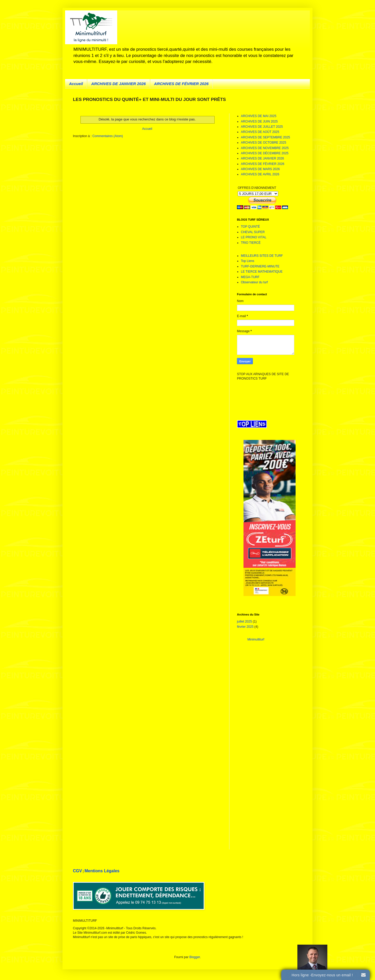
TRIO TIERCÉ (251, 243)
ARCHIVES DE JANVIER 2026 (118, 84)
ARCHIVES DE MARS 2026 (260, 169)
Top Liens (248, 261)
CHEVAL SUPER (253, 232)
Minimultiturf (256, 639)
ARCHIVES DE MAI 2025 (259, 116)
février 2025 (245, 627)
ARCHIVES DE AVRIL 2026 (260, 174)
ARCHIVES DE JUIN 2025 (259, 121)
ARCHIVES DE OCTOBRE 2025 (264, 143)
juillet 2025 (244, 622)
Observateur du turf (254, 282)
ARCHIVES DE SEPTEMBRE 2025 (265, 137)
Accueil (76, 84)
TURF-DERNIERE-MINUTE (260, 266)
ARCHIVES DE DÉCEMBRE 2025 (265, 153)
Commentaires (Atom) (108, 136)
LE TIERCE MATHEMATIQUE (262, 272)
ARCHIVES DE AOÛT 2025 (260, 132)
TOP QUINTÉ (250, 227)
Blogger (195, 957)
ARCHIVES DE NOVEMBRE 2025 (265, 148)
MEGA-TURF (250, 277)
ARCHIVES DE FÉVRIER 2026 (181, 84)
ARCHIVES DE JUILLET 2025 (262, 127)
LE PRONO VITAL (254, 237)
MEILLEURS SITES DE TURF (262, 256)
